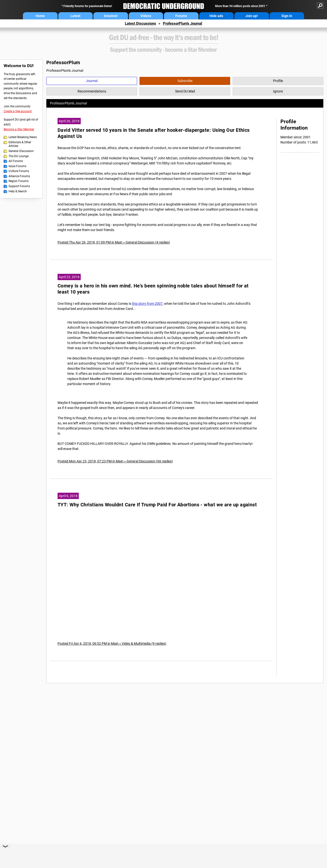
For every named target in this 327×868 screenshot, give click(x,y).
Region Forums (19, 181)
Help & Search (18, 191)
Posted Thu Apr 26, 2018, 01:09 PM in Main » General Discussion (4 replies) (114, 242)
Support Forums (19, 186)
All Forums (16, 161)
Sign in (287, 16)
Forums (181, 16)
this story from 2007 (147, 304)
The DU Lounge (19, 156)
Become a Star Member (19, 129)
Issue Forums (17, 166)
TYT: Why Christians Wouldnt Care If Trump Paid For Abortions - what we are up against (157, 505)
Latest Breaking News (23, 137)
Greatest (111, 16)
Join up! (252, 16)
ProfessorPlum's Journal (183, 23)
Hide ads (216, 16)
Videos (146, 16)
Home (40, 16)
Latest (75, 16)
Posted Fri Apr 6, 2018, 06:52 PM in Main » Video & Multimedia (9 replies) (112, 643)
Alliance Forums (19, 176)
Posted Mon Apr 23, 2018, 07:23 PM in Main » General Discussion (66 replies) (115, 461)
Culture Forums (19, 171)
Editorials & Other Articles (20, 144)
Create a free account (18, 111)
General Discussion (21, 151)
